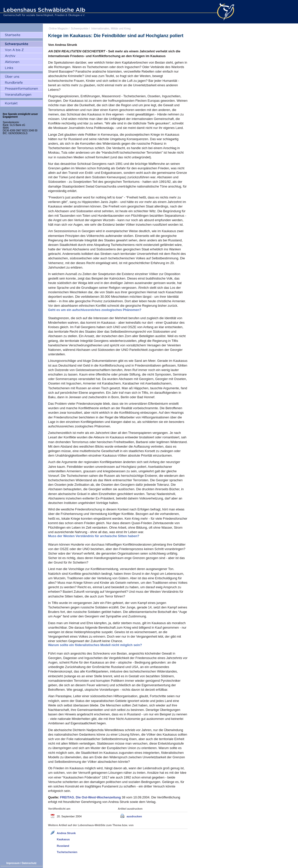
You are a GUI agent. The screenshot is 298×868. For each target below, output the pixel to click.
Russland (63, 846)
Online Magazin (58, 28)
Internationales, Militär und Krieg (111, 28)
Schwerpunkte (80, 28)
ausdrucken (134, 816)
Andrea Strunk (66, 833)
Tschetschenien (67, 852)
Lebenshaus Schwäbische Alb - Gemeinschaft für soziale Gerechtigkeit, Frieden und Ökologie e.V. (44, 12)
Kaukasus (63, 839)
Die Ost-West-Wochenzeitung (91, 797)
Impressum (13, 863)
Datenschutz (29, 863)
